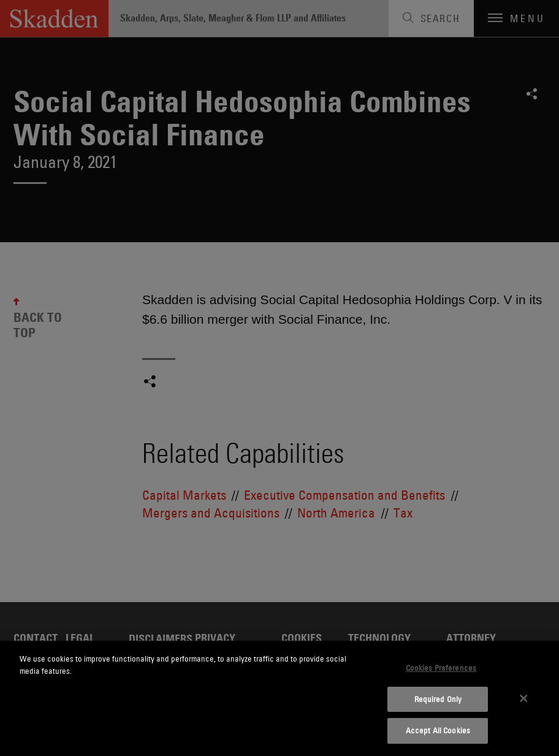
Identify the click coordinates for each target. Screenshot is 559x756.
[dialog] (279, 698)
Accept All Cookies (438, 730)
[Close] (523, 698)
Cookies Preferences (441, 668)
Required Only (438, 699)
